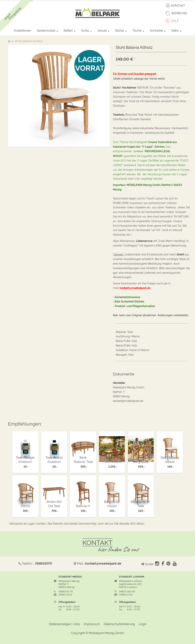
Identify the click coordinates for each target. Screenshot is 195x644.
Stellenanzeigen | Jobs (64, 624)
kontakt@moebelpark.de (103, 563)
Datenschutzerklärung (119, 624)
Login (143, 624)
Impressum (92, 624)
